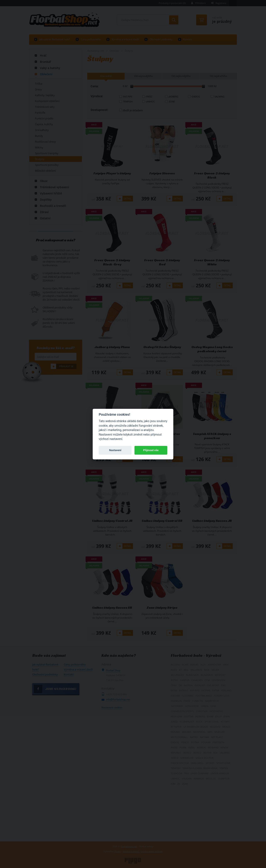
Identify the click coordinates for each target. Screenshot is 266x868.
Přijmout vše (151, 450)
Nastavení (115, 450)
